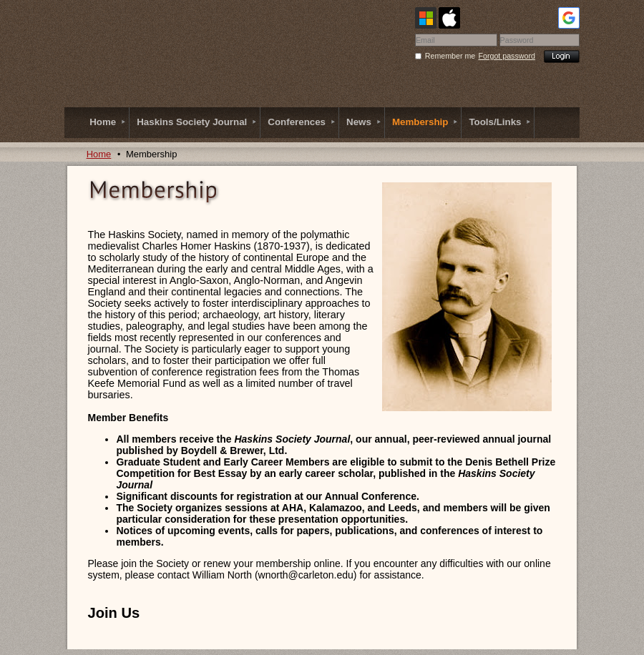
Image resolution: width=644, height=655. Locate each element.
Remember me (450, 56)
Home (99, 154)
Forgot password (507, 56)
